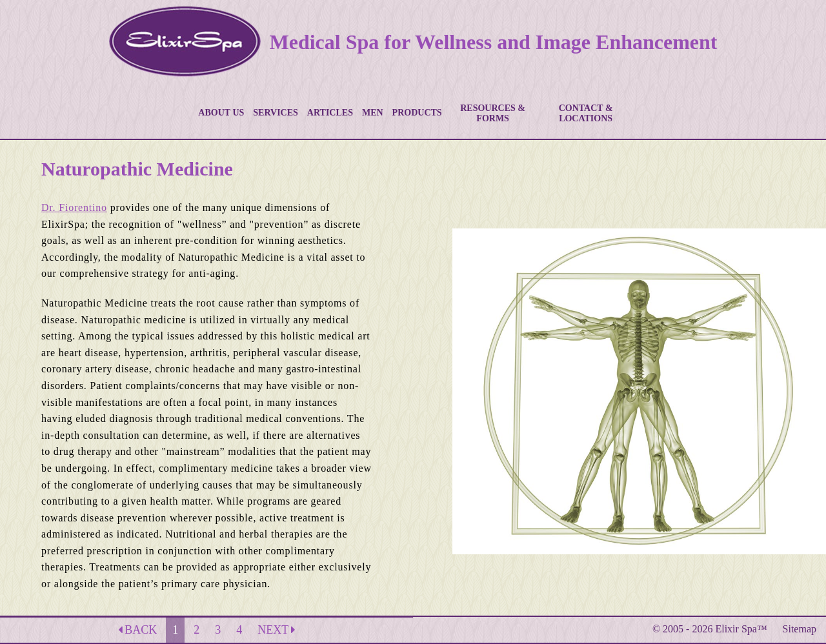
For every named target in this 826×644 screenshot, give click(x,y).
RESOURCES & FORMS (493, 113)
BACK (138, 630)
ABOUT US (221, 113)
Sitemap (800, 629)
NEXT (276, 630)
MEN (373, 113)
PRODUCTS (417, 113)
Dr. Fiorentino (74, 207)
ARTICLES (330, 113)
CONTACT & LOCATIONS (586, 113)
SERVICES (276, 113)
